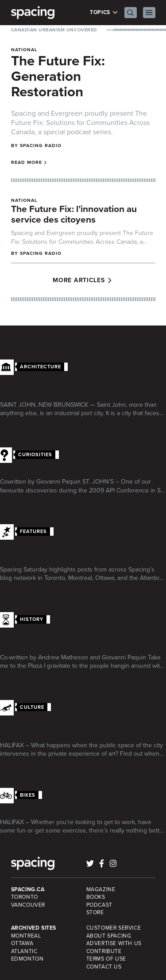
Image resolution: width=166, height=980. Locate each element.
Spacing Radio (41, 146)
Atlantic (24, 951)
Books (96, 897)
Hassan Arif (27, 425)
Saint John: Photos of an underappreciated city (50, 386)
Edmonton (27, 959)
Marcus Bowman (33, 590)
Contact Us (104, 967)
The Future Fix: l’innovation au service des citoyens (74, 214)
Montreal (26, 936)
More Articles (83, 280)
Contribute (104, 951)
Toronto (25, 897)
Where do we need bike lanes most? (75, 808)
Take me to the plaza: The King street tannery (77, 638)
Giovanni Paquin (33, 678)
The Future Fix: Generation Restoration (58, 76)
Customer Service (114, 928)
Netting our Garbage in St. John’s (69, 468)
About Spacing (109, 936)
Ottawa (22, 943)
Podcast (99, 905)
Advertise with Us (114, 943)
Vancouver (28, 905)
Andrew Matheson (36, 502)
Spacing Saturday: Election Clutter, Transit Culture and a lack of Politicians (80, 550)
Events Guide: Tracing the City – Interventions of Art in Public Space (73, 726)
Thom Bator (26, 842)
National (24, 50)
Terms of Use (106, 959)
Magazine (101, 889)
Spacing (20, 766)
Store (95, 912)
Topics (104, 13)
